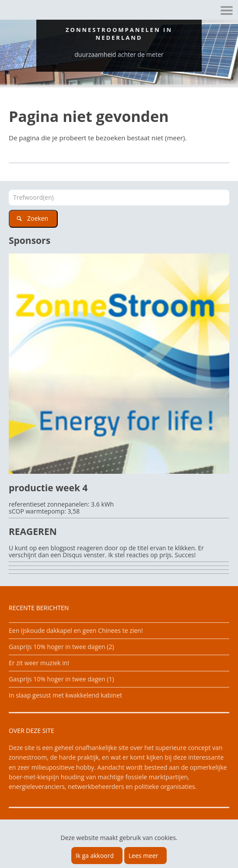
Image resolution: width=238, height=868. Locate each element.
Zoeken (38, 218)
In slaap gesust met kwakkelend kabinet (65, 695)
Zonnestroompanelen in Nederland (119, 34)
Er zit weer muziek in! (39, 663)
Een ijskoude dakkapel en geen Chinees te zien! (76, 630)
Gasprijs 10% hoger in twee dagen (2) (61, 647)
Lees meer (143, 856)
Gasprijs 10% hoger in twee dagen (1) (61, 679)
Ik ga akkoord (95, 856)
